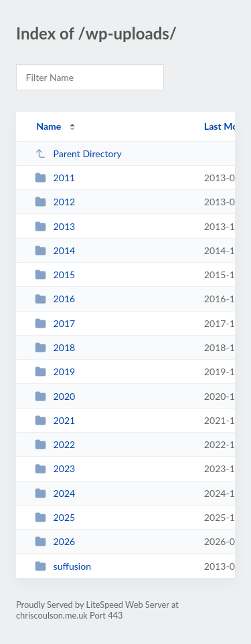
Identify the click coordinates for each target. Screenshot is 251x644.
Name (49, 126)
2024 (55, 493)
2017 (55, 323)
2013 (55, 226)
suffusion (63, 566)
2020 (55, 396)
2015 (55, 275)
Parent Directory (78, 153)
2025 (55, 517)
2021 (55, 420)
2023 (55, 468)
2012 (55, 202)
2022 (55, 444)
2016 (55, 299)
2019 (55, 371)
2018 (55, 347)
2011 (55, 178)
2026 (55, 541)
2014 (55, 250)
